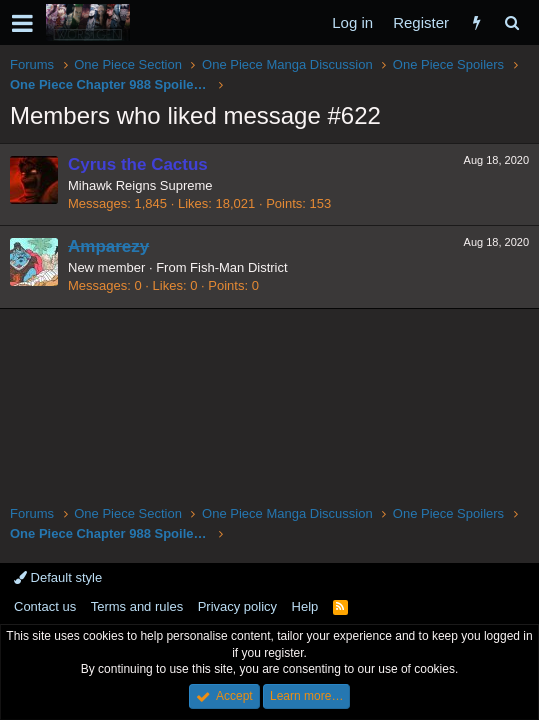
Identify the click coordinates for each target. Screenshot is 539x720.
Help (305, 606)
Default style (58, 577)
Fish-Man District (239, 267)
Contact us (45, 606)
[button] (22, 23)
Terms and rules (137, 606)
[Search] (511, 22)
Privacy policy (237, 606)
